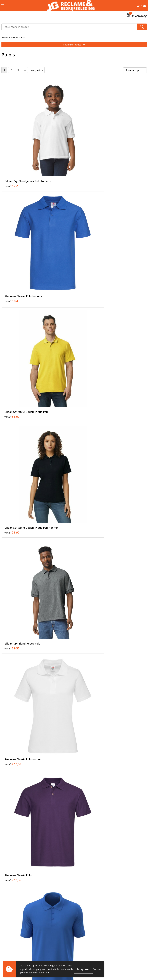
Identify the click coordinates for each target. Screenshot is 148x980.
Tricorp (79, 904)
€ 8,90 (12, 241)
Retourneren (8, 953)
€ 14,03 (13, 584)
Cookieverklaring (85, 953)
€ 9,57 (12, 327)
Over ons (80, 899)
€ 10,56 (85, 327)
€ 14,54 (13, 841)
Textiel (15, 38)
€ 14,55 (13, 755)
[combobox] (69, 27)
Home (5, 38)
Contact (6, 949)
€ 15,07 (85, 755)
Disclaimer (81, 962)
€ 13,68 (85, 669)
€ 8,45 (84, 155)
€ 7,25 (12, 155)
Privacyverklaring (85, 958)
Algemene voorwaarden (88, 949)
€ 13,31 (85, 498)
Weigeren (97, 969)
